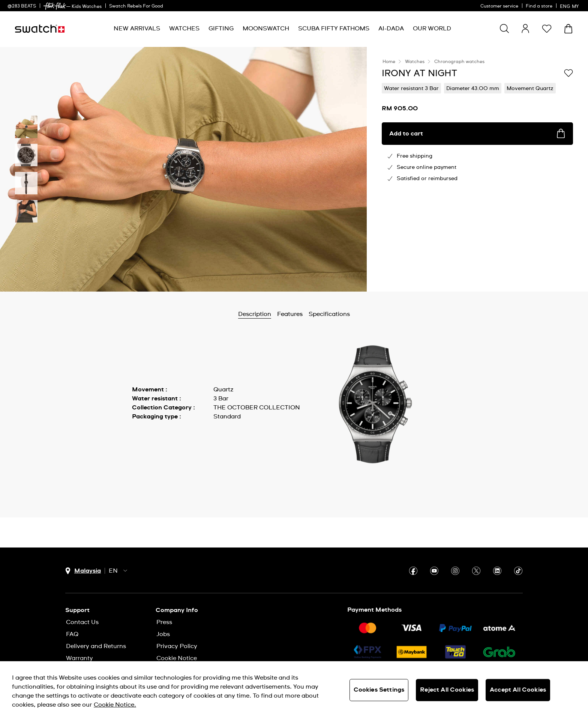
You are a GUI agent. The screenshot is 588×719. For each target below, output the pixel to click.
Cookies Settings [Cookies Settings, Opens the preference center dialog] (379, 690)
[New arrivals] (137, 29)
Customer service (499, 6)
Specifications (329, 314)
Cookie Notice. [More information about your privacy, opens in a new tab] (115, 705)
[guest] (525, 29)
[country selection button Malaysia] (83, 571)
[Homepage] (40, 29)
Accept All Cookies (518, 690)
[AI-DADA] (391, 29)
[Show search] (504, 29)
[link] (55, 6)
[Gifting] (221, 29)
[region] (294, 690)
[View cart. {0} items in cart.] (568, 29)
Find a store (539, 6)
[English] (570, 6)
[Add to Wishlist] (568, 73)
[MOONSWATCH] (266, 29)
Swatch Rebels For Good (136, 6)
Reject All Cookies (447, 690)
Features (290, 314)
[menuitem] (137, 29)
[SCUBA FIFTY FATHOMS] (334, 29)
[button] (547, 29)
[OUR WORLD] (432, 29)
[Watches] (184, 29)
